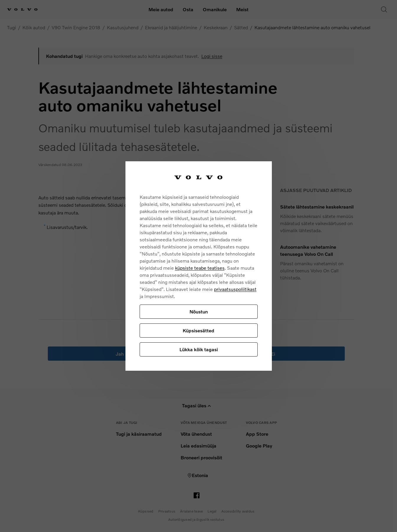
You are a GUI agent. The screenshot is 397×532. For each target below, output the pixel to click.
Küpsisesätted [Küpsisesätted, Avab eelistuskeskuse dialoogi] (198, 330)
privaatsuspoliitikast (235, 289)
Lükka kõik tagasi (199, 349)
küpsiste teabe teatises (200, 268)
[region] (199, 266)
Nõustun (199, 311)
